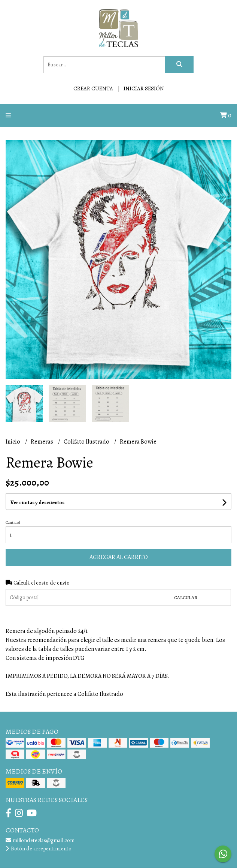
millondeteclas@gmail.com (40, 840)
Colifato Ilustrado (87, 442)
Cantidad (13, 522)
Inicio (13, 442)
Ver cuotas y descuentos (37, 503)
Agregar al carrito (119, 557)
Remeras (42, 442)
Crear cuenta (93, 88)
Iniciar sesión (144, 88)
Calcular (186, 597)
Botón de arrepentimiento (39, 849)
